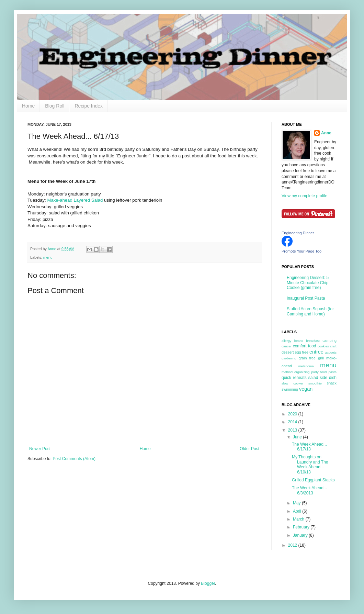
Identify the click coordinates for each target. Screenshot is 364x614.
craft (333, 346)
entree (316, 352)
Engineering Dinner (298, 233)
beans (299, 341)
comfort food (305, 346)
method (287, 372)
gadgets (331, 352)
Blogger (208, 583)
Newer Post (40, 449)
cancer (287, 346)
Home (28, 106)
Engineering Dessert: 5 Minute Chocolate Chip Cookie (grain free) (308, 283)
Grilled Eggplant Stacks (313, 480)
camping (329, 341)
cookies (323, 346)
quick (286, 378)
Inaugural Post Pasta (306, 298)
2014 (293, 422)
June (298, 437)
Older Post (249, 449)
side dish (328, 378)
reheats (300, 378)
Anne (326, 133)
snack (332, 383)
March (299, 519)
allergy (286, 341)
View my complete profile (304, 196)
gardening (289, 358)
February (302, 527)
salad (313, 378)
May (297, 503)
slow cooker (292, 383)
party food (319, 372)
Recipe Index (89, 106)
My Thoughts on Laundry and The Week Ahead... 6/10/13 (310, 464)
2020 (293, 414)
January (301, 535)
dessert (288, 352)
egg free (302, 352)
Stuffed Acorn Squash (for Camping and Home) (310, 311)
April (298, 511)
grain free (307, 358)
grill (321, 358)
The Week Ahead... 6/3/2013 (309, 490)
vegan (306, 389)
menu (48, 257)
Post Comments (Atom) (74, 459)
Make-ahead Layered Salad (75, 200)
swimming (290, 389)
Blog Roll (55, 106)
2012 (293, 545)
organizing (302, 372)
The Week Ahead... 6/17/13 (309, 447)
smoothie (315, 383)
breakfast (313, 341)
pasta (333, 372)
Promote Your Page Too (302, 251)
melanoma (306, 366)
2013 (293, 430)
